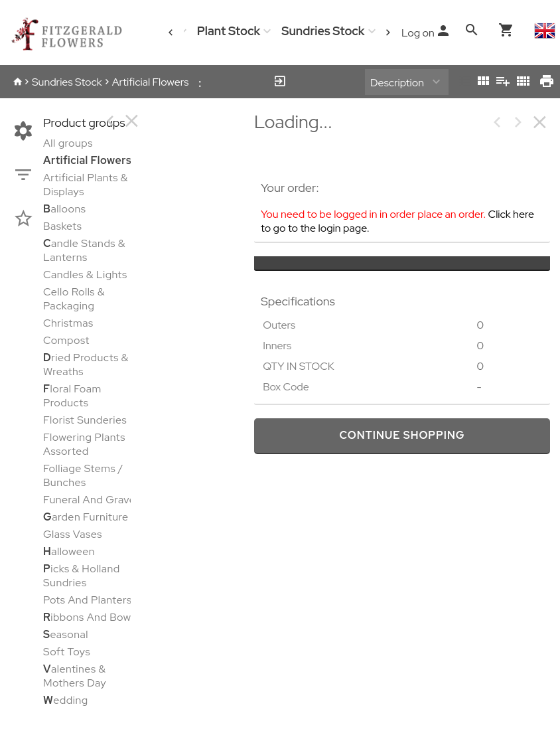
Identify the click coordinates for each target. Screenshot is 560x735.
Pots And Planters (88, 600)
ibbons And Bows (90, 617)
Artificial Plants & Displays (86, 185)
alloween (69, 551)
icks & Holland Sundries (82, 576)
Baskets (63, 226)
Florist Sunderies (85, 420)
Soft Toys (67, 652)
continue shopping (402, 435)
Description (397, 83)
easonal (66, 634)
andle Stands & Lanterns (84, 250)
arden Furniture (86, 517)
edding (66, 700)
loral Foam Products (72, 396)
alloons (64, 209)
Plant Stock (229, 31)
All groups (68, 143)
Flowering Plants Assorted (84, 444)
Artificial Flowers (151, 82)
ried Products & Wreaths (86, 365)
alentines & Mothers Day (75, 676)
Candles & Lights (85, 275)
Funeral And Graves (92, 500)
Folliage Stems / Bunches (83, 475)
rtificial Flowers (87, 160)
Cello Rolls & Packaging (74, 299)
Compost (66, 340)
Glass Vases (73, 534)
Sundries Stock (323, 31)
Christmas (68, 323)
